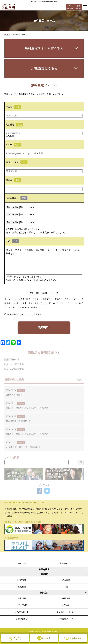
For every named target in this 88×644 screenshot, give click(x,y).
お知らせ (66, 605)
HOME (7, 35)
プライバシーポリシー (29, 307)
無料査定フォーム (66, 619)
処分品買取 (22, 580)
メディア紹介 (22, 605)
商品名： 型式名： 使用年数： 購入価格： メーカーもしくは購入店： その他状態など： (44, 261)
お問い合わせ (22, 619)
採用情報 (66, 598)
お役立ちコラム (22, 612)
